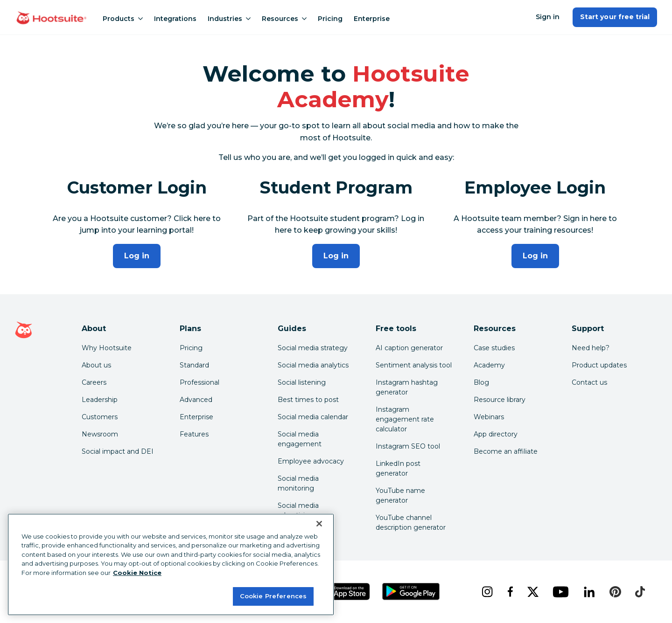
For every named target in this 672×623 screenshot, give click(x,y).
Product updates (599, 365)
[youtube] (560, 592)
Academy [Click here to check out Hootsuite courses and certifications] (489, 365)
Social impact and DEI (118, 451)
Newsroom (100, 434)
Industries (229, 19)
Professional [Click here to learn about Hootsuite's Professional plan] (199, 382)
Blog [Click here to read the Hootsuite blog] (481, 382)
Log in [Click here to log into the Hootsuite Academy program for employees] (535, 256)
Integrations (175, 19)
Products (123, 19)
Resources (284, 19)
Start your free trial (615, 17)
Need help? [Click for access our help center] (591, 348)
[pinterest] (615, 592)
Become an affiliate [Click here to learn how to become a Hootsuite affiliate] (506, 451)
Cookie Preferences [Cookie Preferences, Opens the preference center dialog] (273, 596)
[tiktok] (640, 592)
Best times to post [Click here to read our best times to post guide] (308, 400)
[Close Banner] (319, 524)
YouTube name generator (400, 495)
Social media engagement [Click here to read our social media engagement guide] (300, 439)
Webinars (489, 417)
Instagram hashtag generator (407, 387)
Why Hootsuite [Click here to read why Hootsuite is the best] (107, 348)
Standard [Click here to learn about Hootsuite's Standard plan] (194, 365)
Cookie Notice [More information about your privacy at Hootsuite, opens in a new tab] (137, 573)
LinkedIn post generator (398, 468)
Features (194, 434)
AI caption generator (409, 348)
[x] (533, 592)
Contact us (589, 382)
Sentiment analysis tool (414, 365)
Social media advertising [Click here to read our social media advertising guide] (298, 510)
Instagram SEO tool (408, 446)
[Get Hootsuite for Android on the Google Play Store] (411, 592)
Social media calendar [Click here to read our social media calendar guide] (313, 417)
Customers (100, 417)
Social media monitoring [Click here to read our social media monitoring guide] (298, 483)
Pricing (330, 19)
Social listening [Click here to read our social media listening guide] (302, 382)
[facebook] (510, 592)
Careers (94, 382)
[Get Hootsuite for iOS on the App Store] (345, 592)
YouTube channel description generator (411, 523)
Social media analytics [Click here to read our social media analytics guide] (313, 365)
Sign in (548, 17)
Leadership (100, 400)
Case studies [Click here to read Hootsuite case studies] (494, 348)
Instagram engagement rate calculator (405, 419)
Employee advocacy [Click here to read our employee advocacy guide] (311, 461)
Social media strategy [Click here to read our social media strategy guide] (313, 348)
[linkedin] (589, 592)
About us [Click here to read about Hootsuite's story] (96, 365)
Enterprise (372, 19)
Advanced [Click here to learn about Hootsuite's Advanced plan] (196, 400)
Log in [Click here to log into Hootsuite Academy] (137, 256)
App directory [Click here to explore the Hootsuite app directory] (496, 434)
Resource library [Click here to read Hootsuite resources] (500, 400)
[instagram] (487, 592)
